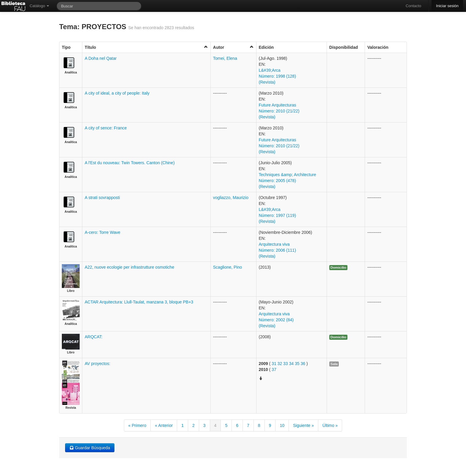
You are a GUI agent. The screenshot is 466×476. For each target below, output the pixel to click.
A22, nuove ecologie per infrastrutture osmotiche (129, 267)
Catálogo (40, 6)
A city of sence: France (106, 128)
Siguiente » (303, 425)
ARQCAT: (94, 337)
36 (303, 364)
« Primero (137, 425)
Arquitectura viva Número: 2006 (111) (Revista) (277, 250)
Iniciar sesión (447, 6)
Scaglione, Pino (228, 267)
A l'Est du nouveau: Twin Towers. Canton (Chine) (130, 163)
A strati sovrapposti (102, 198)
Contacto (413, 6)
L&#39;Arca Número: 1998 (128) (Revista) (277, 76)
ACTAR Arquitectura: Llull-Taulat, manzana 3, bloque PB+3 (139, 302)
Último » (330, 425)
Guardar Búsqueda (90, 448)
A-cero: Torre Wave (103, 232)
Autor (233, 47)
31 (274, 364)
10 (282, 425)
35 (297, 364)
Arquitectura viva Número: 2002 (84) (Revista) (276, 320)
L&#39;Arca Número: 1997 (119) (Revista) (277, 215)
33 (286, 364)
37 (274, 369)
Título (146, 47)
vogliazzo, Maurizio (231, 198)
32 (280, 364)
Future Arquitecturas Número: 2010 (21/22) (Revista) (279, 111)
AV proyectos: (97, 364)
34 (292, 364)
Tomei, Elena (225, 58)
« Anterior (164, 425)
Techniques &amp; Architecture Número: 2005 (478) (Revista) (288, 181)
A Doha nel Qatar (101, 58)
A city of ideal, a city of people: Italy (117, 93)
